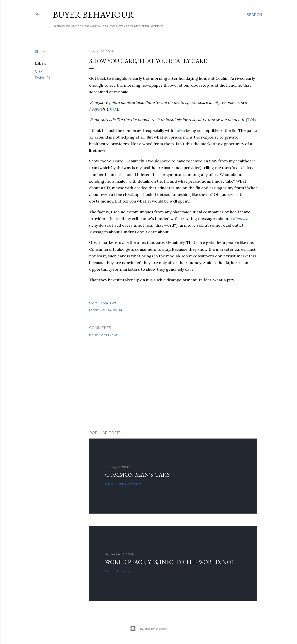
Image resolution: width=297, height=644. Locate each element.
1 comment (125, 571)
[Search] (254, 15)
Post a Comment (103, 335)
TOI (251, 120)
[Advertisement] (173, 384)
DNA (112, 109)
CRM (39, 71)
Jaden (180, 130)
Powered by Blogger (148, 629)
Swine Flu (43, 78)
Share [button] (40, 52)
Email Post (109, 303)
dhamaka (241, 219)
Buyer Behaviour (93, 15)
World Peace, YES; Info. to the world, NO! (169, 562)
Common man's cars (137, 475)
